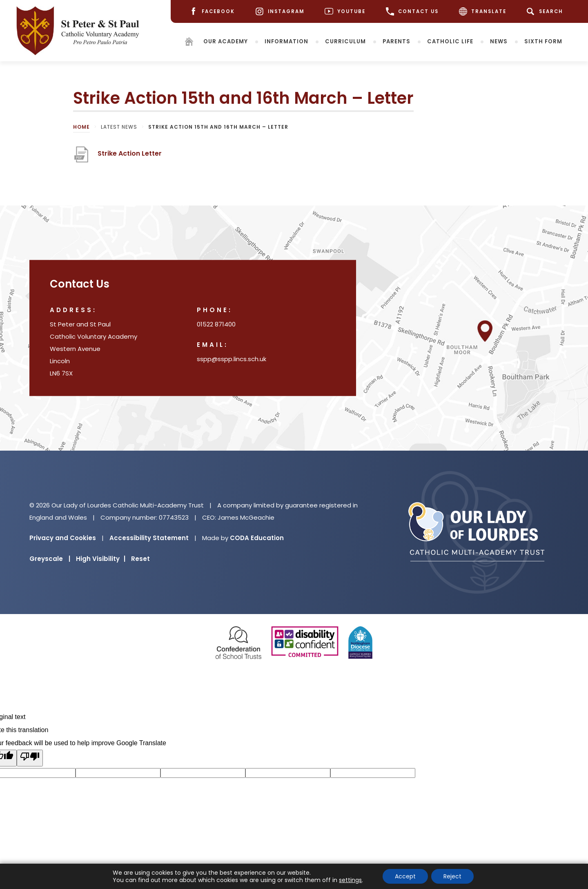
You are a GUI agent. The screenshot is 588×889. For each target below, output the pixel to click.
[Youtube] (345, 12)
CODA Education (257, 538)
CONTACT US (412, 11)
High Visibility (101, 559)
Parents (396, 41)
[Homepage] (189, 43)
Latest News (119, 127)
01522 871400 (216, 325)
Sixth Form (543, 41)
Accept (405, 876)
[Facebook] (212, 12)
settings (350, 880)
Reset (140, 559)
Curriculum (345, 41)
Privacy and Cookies (63, 538)
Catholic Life (450, 41)
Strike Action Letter (130, 157)
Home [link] (81, 127)
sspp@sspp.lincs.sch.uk (232, 359)
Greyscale (50, 559)
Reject (452, 876)
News (499, 41)
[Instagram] (280, 12)
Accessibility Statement (149, 538)
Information (286, 41)
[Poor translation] (30, 758)
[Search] (546, 11)
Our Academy (226, 41)
